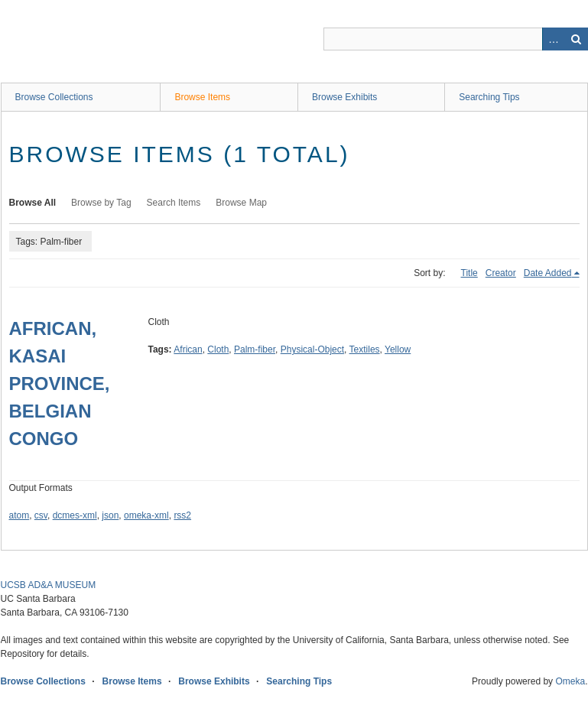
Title (469, 273)
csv (41, 515)
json (110, 515)
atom (19, 515)
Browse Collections (54, 97)
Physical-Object (312, 349)
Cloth (218, 349)
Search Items (174, 203)
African (188, 349)
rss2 (182, 515)
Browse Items (202, 97)
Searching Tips (489, 97)
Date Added (548, 273)
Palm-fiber (255, 349)
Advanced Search (554, 39)
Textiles (365, 349)
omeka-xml (146, 515)
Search (577, 39)
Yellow (398, 349)
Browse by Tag (101, 203)
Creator (501, 273)
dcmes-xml (75, 515)
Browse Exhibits (344, 97)
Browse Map (241, 203)
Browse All (33, 203)
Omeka (570, 681)
